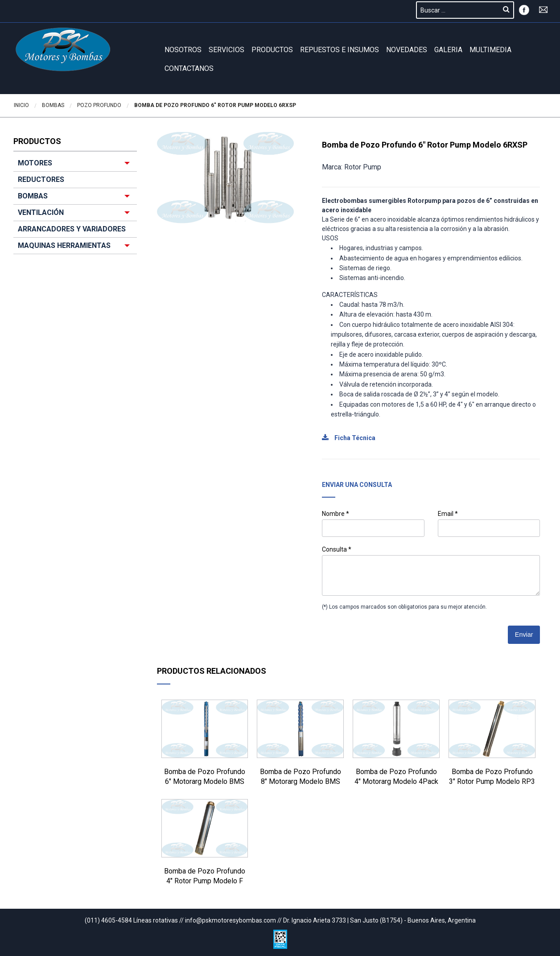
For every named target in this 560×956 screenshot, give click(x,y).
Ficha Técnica (349, 438)
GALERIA (448, 50)
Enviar (524, 635)
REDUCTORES (41, 179)
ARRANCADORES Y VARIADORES (72, 229)
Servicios (226, 50)
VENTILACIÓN (41, 212)
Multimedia (490, 50)
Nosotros (183, 50)
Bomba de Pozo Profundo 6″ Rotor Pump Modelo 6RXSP (215, 105)
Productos (272, 50)
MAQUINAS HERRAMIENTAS (64, 245)
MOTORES (35, 163)
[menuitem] (75, 205)
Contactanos (189, 68)
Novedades (407, 50)
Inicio (21, 105)
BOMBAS (33, 196)
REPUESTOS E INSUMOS (340, 50)
